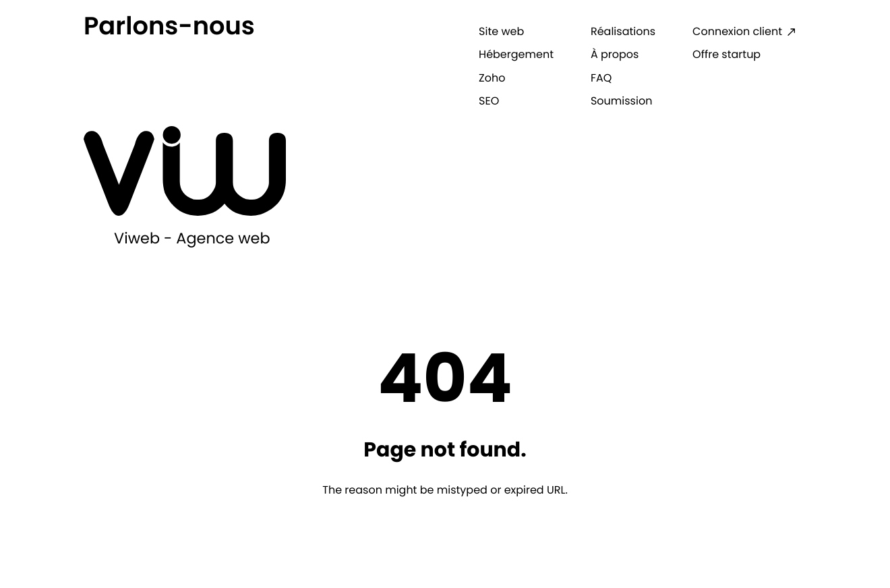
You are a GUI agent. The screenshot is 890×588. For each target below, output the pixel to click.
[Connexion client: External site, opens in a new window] (744, 32)
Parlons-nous (169, 26)
